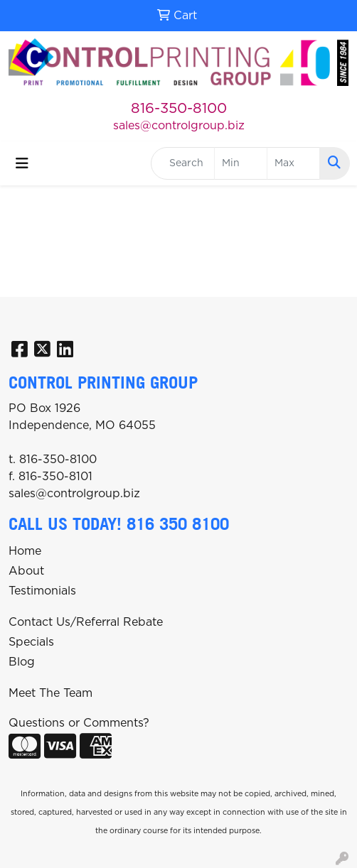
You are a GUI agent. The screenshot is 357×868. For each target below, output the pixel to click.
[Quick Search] (183, 163)
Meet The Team (50, 693)
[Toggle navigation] (22, 164)
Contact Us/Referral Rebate (86, 622)
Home (25, 551)
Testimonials (42, 591)
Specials (31, 642)
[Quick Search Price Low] (241, 163)
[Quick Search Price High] (293, 163)
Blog (22, 662)
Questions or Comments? (79, 723)
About (26, 571)
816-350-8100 (179, 109)
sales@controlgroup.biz (179, 126)
